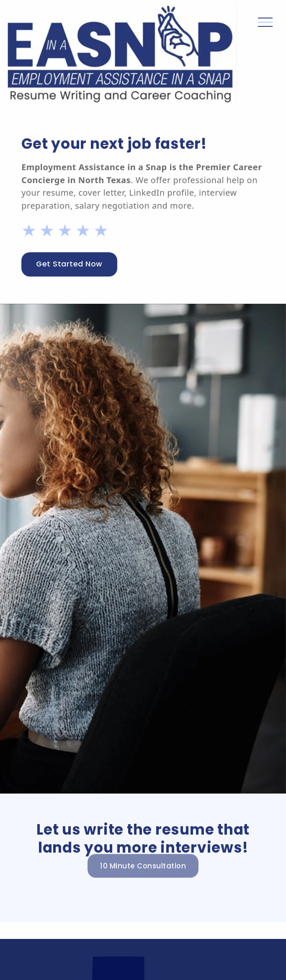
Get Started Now (70, 264)
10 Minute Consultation (143, 859)
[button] (265, 54)
